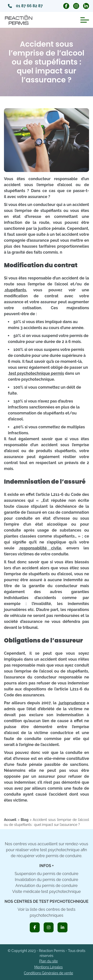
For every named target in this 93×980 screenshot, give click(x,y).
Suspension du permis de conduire (46, 874)
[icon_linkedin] (62, 927)
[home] (10, 820)
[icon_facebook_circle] (66, 6)
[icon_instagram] (49, 927)
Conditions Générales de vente (48, 973)
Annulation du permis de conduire (46, 886)
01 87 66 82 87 (25, 6)
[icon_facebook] (35, 927)
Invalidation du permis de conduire (46, 880)
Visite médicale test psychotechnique (46, 892)
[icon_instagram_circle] (76, 6)
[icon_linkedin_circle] (86, 6)
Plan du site (48, 961)
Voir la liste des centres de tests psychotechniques (46, 912)
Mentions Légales (48, 967)
